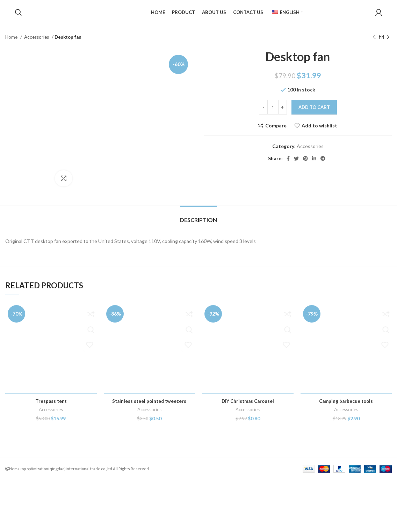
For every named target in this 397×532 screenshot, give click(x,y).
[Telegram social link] (323, 163)
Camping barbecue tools (346, 453)
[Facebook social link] (288, 163)
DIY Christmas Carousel (248, 453)
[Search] (18, 15)
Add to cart (314, 112)
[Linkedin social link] (314, 163)
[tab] (198, 269)
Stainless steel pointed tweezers (149, 453)
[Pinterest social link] (305, 163)
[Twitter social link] (296, 163)
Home (12, 42)
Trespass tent (51, 453)
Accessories (37, 42)
